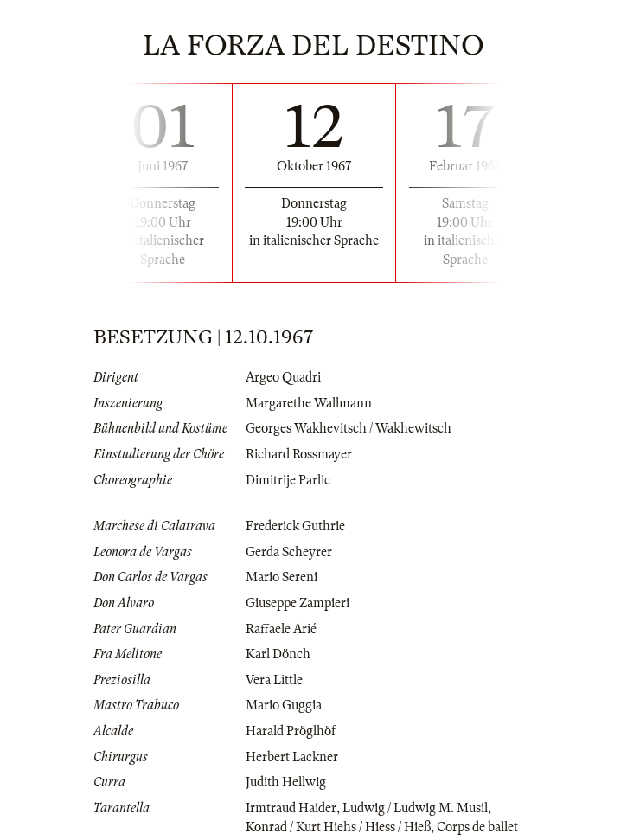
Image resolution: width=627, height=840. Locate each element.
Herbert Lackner (292, 757)
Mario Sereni (282, 577)
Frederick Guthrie (295, 526)
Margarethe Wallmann (309, 403)
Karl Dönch (278, 654)
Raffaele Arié (281, 629)
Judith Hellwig (286, 782)
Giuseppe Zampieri (298, 603)
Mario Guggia (284, 705)
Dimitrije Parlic (288, 480)
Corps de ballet (477, 827)
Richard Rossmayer (299, 454)
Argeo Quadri (283, 377)
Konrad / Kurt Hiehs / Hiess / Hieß (338, 827)
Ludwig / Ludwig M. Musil (415, 808)
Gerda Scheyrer (289, 552)
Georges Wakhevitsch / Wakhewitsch (349, 428)
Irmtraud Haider (291, 808)
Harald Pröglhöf (291, 731)
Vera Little (274, 680)
